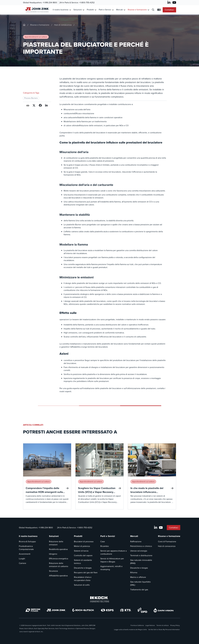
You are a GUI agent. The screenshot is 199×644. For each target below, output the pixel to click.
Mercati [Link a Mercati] (119, 10)
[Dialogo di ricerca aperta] (153, 10)
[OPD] (143, 610)
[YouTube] (174, 3)
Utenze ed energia (139, 551)
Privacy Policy (175, 625)
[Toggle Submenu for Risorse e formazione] (148, 10)
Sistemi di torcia (81, 551)
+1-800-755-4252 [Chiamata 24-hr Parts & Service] (87, 3)
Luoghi (22, 559)
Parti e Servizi (108, 536)
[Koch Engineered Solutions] (100, 599)
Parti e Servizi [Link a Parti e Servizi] (105, 10)
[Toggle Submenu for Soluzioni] (83, 10)
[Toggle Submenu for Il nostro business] (70, 10)
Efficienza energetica (59, 559)
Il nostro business (28, 536)
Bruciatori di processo (84, 542)
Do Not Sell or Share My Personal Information (164, 630)
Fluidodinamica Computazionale (26, 548)
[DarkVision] (164, 610)
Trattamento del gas (139, 590)
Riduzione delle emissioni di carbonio (59, 565)
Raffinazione (136, 542)
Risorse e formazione (40, 25)
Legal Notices (150, 625)
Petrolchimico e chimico (141, 546)
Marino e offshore (138, 577)
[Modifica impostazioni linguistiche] (159, 10)
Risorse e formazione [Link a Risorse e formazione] (137, 10)
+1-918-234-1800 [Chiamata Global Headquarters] (50, 3)
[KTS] (126, 610)
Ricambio (105, 546)
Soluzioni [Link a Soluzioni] (78, 10)
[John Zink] (56, 610)
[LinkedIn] (169, 3)
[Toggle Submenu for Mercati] (124, 10)
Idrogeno (53, 554)
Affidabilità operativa (58, 576)
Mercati (134, 536)
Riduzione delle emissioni (56, 543)
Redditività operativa (58, 549)
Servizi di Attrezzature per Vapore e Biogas (112, 560)
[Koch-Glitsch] (83, 610)
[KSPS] (107, 610)
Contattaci (169, 10)
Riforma (134, 573)
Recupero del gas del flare (86, 573)
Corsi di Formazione (167, 542)
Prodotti (78, 536)
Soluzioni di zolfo (82, 585)
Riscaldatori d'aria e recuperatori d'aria (83, 579)
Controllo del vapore (83, 555)
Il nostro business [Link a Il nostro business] (61, 10)
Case (103, 542)
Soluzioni (54, 536)
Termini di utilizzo (163, 625)
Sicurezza (53, 571)
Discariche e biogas (83, 568)
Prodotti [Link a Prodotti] (90, 10)
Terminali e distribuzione (141, 555)
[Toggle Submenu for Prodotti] (95, 10)
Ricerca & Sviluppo (27, 542)
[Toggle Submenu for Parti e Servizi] (113, 10)
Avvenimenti (25, 554)
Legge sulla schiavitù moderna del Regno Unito (130, 630)
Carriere (22, 563)
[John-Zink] (24, 25)
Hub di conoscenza (63, 25)
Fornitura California (137, 625)
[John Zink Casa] (37, 10)
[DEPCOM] (33, 610)
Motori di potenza (82, 546)
